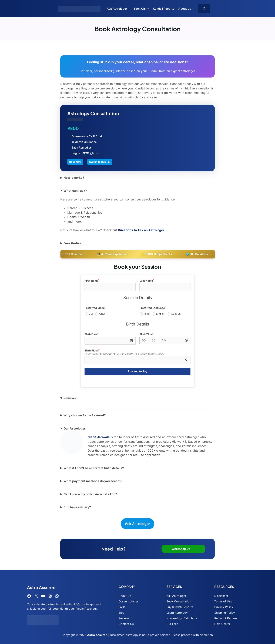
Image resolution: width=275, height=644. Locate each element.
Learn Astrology (177, 613)
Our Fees (172, 624)
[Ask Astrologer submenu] (129, 9)
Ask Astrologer (137, 524)
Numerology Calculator (182, 618)
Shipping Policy (225, 613)
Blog (122, 613)
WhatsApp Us (181, 549)
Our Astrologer (128, 601)
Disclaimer (221, 596)
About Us (125, 596)
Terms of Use (223, 601)
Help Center (222, 624)
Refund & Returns (226, 618)
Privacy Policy (224, 607)
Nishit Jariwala (99, 437)
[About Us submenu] (193, 9)
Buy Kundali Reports (180, 607)
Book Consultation (179, 601)
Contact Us (126, 624)
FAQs (122, 607)
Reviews (124, 618)
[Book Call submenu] (148, 9)
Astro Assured (97, 635)
